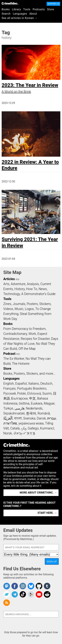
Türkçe (8, 408)
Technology (12, 294)
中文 (32, 398)
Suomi (47, 393)
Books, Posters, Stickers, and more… (29, 374)
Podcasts (39, 9)
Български (20, 398)
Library (17, 9)
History (20, 289)
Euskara (37, 403)
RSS (18, 279)
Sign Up (52, 561)
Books (6, 9)
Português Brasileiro (32, 388)
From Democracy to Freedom (24, 329)
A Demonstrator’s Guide (38, 294)
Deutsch (46, 383)
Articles (9, 279)
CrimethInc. (10, 3)
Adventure (18, 284)
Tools (27, 9)
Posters (32, 304)
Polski (21, 393)
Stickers (45, 304)
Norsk (8, 433)
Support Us (53, 4)
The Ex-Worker (14, 359)
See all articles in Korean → (20, 18)
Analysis (33, 284)
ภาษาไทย (10, 423)
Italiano (34, 383)
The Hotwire (21, 364)
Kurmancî (47, 428)
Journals (19, 304)
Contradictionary (15, 334)
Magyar (49, 403)
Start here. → (47, 513)
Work (32, 334)
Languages (20, 14)
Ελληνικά (34, 393)
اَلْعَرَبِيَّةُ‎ (8, 418)
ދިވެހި (24, 428)
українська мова (31, 423)
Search (6, 14)
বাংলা (18, 418)
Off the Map (27, 349)
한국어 (31, 413)
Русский (10, 393)
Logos (29, 309)
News (43, 289)
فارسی (20, 408)
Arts (6, 284)
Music (19, 309)
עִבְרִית (52, 418)
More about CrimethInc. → (38, 493)
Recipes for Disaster (35, 339)
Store (51, 9)
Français (10, 388)
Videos (8, 309)
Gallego (33, 428)
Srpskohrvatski (14, 413)
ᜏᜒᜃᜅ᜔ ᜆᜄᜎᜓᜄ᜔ (24, 433)
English (9, 383)
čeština (24, 403)
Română (44, 413)
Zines (7, 304)
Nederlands (34, 408)
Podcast (9, 354)
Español (21, 383)
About (33, 14)
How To (32, 289)
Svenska (29, 418)
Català (15, 428)
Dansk (41, 418)
